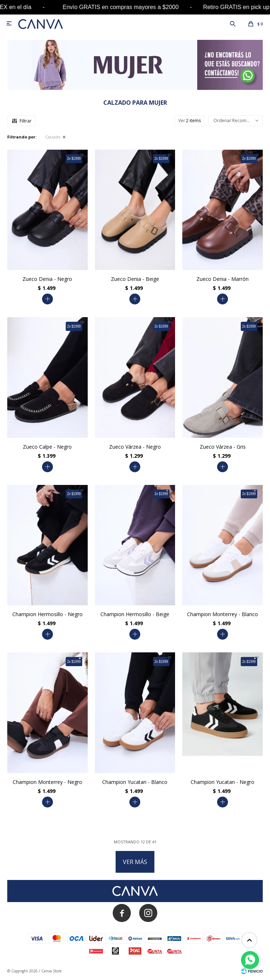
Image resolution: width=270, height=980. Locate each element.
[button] (233, 24)
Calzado (53, 137)
